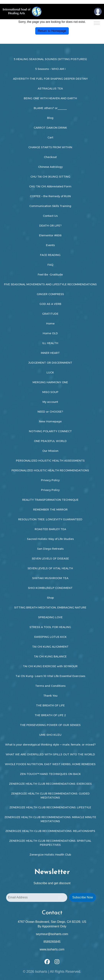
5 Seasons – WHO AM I (50, 69)
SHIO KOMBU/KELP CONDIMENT (50, 588)
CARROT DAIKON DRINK (50, 128)
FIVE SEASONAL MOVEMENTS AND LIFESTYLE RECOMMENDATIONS (50, 284)
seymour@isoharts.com (52, 934)
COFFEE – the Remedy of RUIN (50, 196)
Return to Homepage (52, 31)
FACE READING (50, 255)
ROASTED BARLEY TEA (50, 529)
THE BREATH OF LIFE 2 (50, 715)
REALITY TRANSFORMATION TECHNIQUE (50, 500)
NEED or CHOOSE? (50, 412)
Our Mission (50, 451)
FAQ (50, 265)
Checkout (50, 157)
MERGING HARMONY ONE (50, 382)
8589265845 (52, 942)
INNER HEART (50, 353)
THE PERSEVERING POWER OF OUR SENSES (50, 725)
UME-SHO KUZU (50, 735)
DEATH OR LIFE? (50, 226)
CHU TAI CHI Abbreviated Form (50, 186)
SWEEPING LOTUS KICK (50, 637)
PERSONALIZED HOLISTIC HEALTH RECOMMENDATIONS (50, 470)
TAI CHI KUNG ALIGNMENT (50, 647)
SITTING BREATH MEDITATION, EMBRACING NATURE (50, 608)
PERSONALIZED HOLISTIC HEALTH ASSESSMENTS (50, 461)
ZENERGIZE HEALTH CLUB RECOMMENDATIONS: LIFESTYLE (50, 807)
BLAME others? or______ (50, 108)
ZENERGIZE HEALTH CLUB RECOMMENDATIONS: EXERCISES (50, 784)
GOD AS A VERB (50, 304)
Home (50, 324)
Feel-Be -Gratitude (50, 275)
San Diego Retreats (50, 549)
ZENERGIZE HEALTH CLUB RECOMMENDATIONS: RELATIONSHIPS (50, 831)
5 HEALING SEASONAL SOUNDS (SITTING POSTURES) (50, 59)
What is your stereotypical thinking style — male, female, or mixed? (50, 745)
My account (50, 402)
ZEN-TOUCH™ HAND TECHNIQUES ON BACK (50, 774)
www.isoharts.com (52, 949)
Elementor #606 (50, 235)
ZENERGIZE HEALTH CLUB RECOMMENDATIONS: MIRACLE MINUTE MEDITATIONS (50, 819)
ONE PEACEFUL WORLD (50, 441)
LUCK (50, 372)
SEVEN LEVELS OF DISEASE (50, 559)
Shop (50, 598)
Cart (50, 137)
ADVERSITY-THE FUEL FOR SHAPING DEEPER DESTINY (50, 79)
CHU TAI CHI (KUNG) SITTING (50, 177)
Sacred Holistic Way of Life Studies (50, 539)
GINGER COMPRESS (50, 294)
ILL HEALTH (50, 343)
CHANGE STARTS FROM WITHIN (50, 147)
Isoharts (41, 972)
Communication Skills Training (50, 206)
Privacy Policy (50, 480)
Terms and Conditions (50, 686)
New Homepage (50, 421)
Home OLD (50, 333)
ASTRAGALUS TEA (50, 89)
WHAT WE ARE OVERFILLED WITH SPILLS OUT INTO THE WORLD (50, 754)
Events (50, 245)
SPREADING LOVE (50, 617)
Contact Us (50, 216)
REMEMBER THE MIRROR (50, 510)
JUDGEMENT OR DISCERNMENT (50, 363)
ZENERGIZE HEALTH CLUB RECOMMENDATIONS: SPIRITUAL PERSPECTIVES (50, 843)
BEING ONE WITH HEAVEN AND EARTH (50, 98)
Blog (50, 118)
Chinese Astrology (50, 167)
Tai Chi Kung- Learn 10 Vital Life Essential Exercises (50, 676)
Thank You (50, 696)
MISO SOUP (50, 392)
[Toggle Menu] (97, 23)
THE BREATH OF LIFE (50, 705)
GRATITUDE (50, 314)
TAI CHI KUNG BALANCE (50, 656)
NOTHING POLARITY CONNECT (50, 431)
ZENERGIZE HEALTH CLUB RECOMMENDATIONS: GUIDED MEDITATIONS (50, 796)
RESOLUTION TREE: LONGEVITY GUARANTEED (50, 519)
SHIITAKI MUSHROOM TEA (50, 578)
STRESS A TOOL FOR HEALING (50, 627)
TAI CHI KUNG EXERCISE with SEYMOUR (50, 666)
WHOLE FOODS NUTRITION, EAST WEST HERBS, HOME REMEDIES (50, 764)
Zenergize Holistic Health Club (50, 855)
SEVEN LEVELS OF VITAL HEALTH (50, 568)
